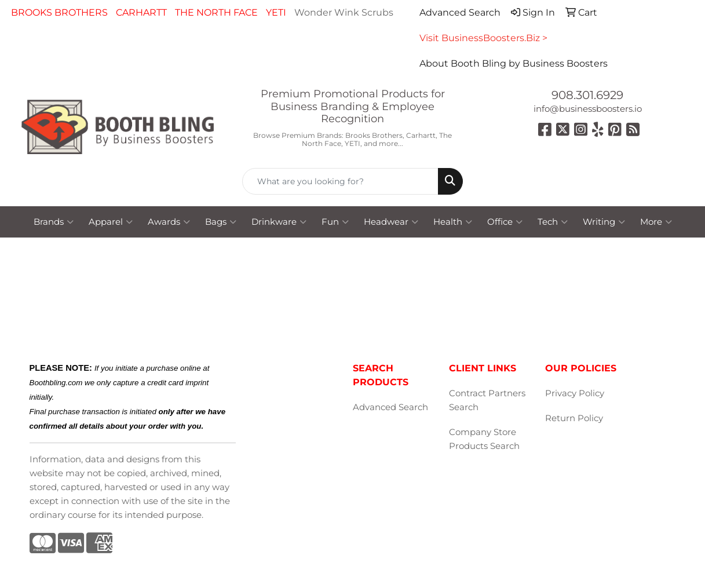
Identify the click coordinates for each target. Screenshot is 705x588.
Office (505, 222)
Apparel (111, 222)
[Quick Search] (341, 181)
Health (453, 222)
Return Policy (574, 418)
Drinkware (279, 222)
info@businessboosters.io (588, 109)
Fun (335, 222)
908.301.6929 (587, 95)
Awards (169, 222)
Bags (221, 222)
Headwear (391, 222)
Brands (54, 222)
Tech (553, 222)
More (656, 222)
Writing (604, 222)
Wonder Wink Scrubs (344, 12)
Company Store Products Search (484, 439)
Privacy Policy (575, 393)
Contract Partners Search (487, 400)
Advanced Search (390, 407)
